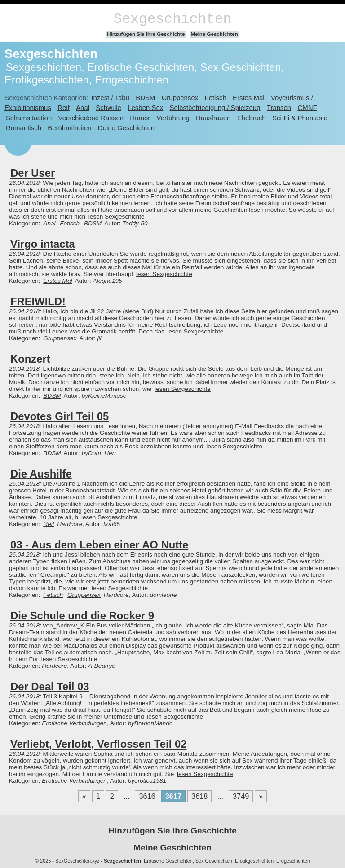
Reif (64, 107)
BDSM (145, 98)
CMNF (307, 107)
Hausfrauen (213, 118)
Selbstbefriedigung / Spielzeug (215, 107)
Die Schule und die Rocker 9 (82, 616)
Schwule (108, 107)
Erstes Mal (249, 98)
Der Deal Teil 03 (50, 686)
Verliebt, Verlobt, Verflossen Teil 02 (98, 744)
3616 (147, 796)
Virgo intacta (43, 244)
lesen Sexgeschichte (117, 217)
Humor (140, 118)
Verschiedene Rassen (91, 118)
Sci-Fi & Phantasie (300, 118)
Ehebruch (252, 118)
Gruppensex (180, 98)
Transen (279, 107)
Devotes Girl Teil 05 (60, 416)
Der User (33, 173)
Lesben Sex (145, 107)
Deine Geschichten (126, 128)
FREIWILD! (38, 301)
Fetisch (216, 98)
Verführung (173, 118)
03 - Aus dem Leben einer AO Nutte (99, 545)
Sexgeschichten (173, 19)
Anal (83, 107)
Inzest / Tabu (110, 98)
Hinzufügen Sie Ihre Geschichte (146, 34)
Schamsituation (29, 118)
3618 (199, 796)
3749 (241, 796)
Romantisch (24, 128)
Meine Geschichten (215, 34)
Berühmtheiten (69, 128)
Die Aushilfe (41, 474)
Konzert (30, 359)
